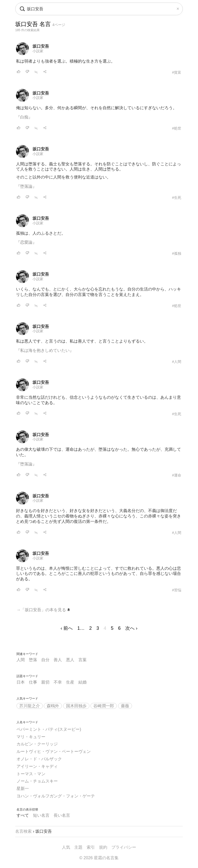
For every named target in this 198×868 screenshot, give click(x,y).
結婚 (82, 682)
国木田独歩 (76, 706)
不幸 (58, 682)
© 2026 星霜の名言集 (99, 858)
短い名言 (41, 815)
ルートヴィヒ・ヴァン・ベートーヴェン (54, 751)
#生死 (177, 198)
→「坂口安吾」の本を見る (43, 610)
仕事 (33, 682)
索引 (91, 847)
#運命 (177, 475)
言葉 (82, 660)
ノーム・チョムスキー (37, 781)
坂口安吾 (41, 46)
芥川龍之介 (30, 706)
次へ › (131, 628)
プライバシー (124, 847)
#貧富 (177, 72)
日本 (21, 682)
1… (81, 628)
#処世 (177, 128)
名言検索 (23, 831)
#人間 (177, 362)
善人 (58, 660)
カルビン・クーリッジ (37, 744)
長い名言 (62, 815)
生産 (70, 682)
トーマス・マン (31, 774)
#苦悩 (177, 590)
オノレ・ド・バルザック (39, 759)
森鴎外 (53, 706)
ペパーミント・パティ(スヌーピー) (49, 729)
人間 (21, 660)
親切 (45, 682)
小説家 (38, 51)
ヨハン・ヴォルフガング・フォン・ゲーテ (56, 796)
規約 (103, 847)
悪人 (70, 660)
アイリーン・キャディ (37, 766)
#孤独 (177, 253)
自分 (45, 660)
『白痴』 (24, 117)
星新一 (23, 789)
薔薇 (125, 706)
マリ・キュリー (31, 737)
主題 (78, 847)
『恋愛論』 (26, 242)
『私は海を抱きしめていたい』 (45, 350)
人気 (66, 847)
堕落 (33, 660)
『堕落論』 (26, 186)
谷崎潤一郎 (104, 706)
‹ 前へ (67, 628)
